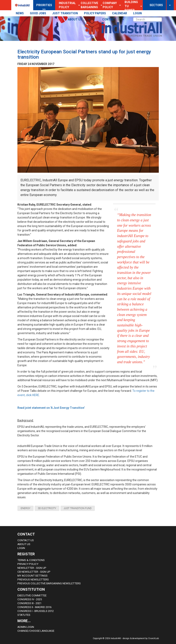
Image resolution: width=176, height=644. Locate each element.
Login (21, 548)
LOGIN (137, 13)
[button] (119, 5)
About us (75, 19)
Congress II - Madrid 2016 (34, 607)
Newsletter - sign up (32, 568)
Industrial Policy (67, 5)
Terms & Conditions (31, 560)
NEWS (20, 13)
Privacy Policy (28, 564)
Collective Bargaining (89, 5)
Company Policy (110, 5)
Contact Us (26, 540)
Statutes (24, 615)
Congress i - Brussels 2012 (36, 611)
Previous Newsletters (33, 580)
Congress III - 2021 (29, 603)
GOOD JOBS (38, 13)
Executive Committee (32, 595)
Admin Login (26, 627)
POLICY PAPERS (95, 13)
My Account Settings (32, 576)
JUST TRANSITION (65, 13)
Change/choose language (36, 631)
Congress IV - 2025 (30, 599)
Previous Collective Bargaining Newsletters (49, 583)
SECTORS (156, 5)
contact (110, 19)
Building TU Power (131, 6)
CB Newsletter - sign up (34, 572)
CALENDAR (120, 13)
